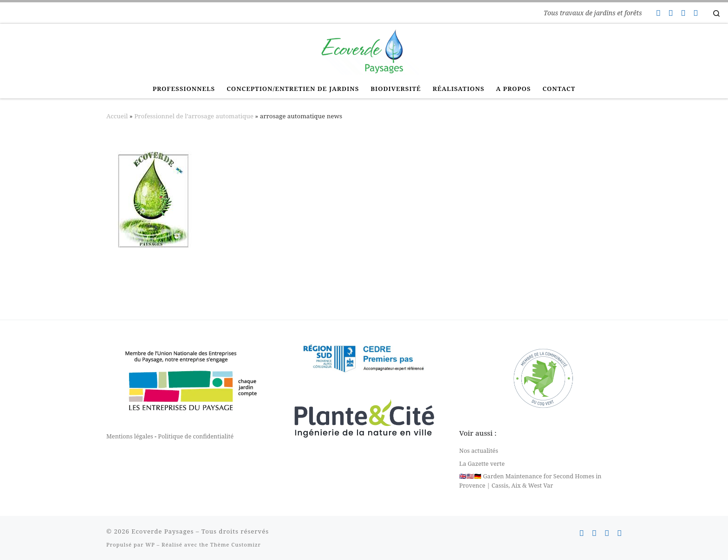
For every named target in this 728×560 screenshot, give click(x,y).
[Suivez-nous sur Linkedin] (695, 13)
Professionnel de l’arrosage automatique (194, 116)
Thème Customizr (236, 544)
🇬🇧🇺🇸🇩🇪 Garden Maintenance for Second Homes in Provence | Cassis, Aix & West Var (530, 481)
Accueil (117, 116)
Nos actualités (479, 451)
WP (150, 544)
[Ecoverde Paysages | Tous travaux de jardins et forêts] (364, 50)
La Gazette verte (482, 463)
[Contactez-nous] (658, 13)
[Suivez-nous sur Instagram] (683, 13)
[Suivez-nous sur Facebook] (670, 13)
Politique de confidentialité (196, 436)
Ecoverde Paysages (162, 531)
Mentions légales (130, 436)
